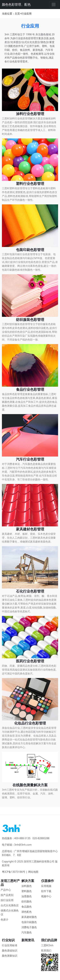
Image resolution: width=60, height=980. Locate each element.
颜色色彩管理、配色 (16, 4)
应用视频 (46, 886)
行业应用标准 (10, 945)
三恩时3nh (47, 945)
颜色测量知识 (10, 956)
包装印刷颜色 (29, 922)
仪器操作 (48, 881)
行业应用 (26, 14)
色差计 (4, 920)
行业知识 (8, 940)
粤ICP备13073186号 (14, 872)
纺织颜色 (27, 901)
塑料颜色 (27, 891)
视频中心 (46, 896)
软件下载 (46, 891)
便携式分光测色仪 (10, 912)
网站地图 (33, 872)
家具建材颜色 (29, 917)
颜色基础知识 (10, 950)
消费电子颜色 (29, 927)
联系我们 (46, 950)
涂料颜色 (27, 886)
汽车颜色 (27, 932)
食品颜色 (27, 907)
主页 (17, 14)
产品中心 (6, 890)
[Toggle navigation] (54, 5)
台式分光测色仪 (10, 905)
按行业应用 (7, 900)
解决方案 (28, 881)
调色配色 (27, 912)
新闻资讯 (28, 940)
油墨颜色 (27, 896)
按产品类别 (7, 895)
